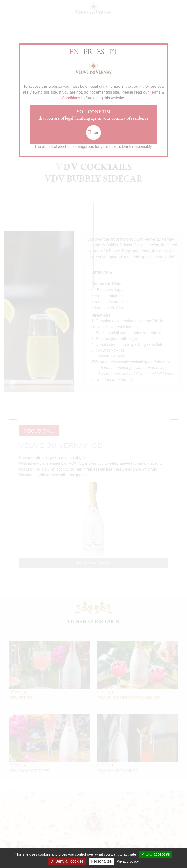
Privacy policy (128, 861)
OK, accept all (155, 854)
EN (74, 52)
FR (88, 52)
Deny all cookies (67, 861)
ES (100, 52)
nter (93, 132)
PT (113, 52)
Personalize (101, 861)
